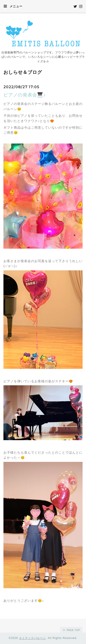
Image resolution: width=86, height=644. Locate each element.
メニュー (13, 6)
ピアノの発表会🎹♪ (25, 95)
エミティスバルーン (32, 638)
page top (71, 630)
